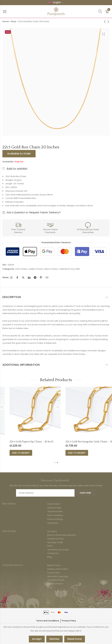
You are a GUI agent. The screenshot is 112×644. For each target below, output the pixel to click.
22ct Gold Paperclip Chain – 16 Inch (55, 442)
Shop (13, 21)
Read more (75, 639)
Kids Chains (21, 269)
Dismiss (54, 639)
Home (6, 21)
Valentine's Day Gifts (69, 269)
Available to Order (19, 154)
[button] (55, 463)
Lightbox (104, 34)
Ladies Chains (36, 269)
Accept (37, 639)
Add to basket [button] (45, 453)
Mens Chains (51, 269)
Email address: (45, 493)
